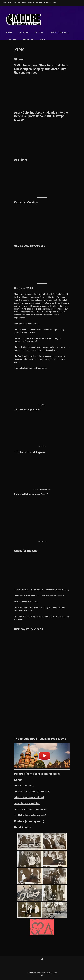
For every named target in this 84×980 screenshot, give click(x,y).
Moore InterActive (45, 973)
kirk (54, 3)
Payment (31, 3)
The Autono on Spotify (24, 785)
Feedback (47, 3)
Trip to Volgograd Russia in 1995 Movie (40, 739)
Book (24, 3)
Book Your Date (60, 33)
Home (10, 3)
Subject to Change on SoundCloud (29, 797)
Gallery (39, 3)
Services (17, 3)
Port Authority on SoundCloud (27, 803)
